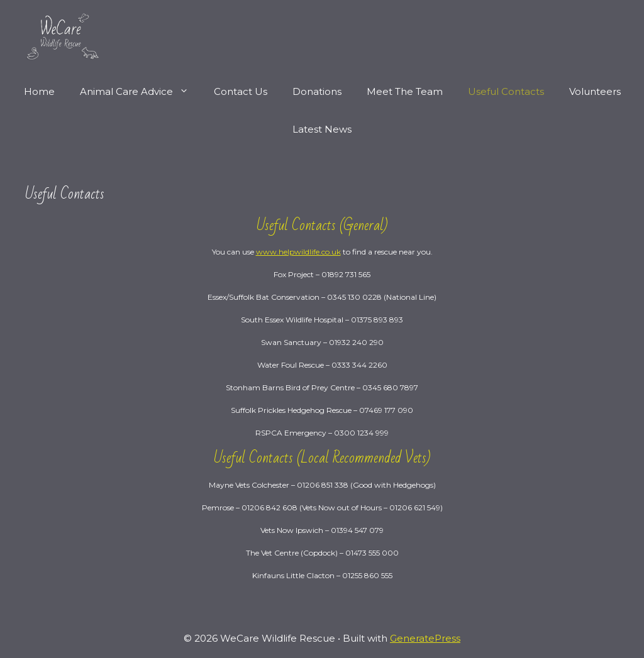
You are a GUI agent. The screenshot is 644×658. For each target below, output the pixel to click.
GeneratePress (425, 638)
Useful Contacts (506, 91)
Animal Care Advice (141, 92)
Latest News (322, 129)
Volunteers (595, 91)
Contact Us (241, 91)
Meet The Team (405, 91)
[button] (187, 92)
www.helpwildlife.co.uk (298, 252)
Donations (317, 91)
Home (39, 91)
